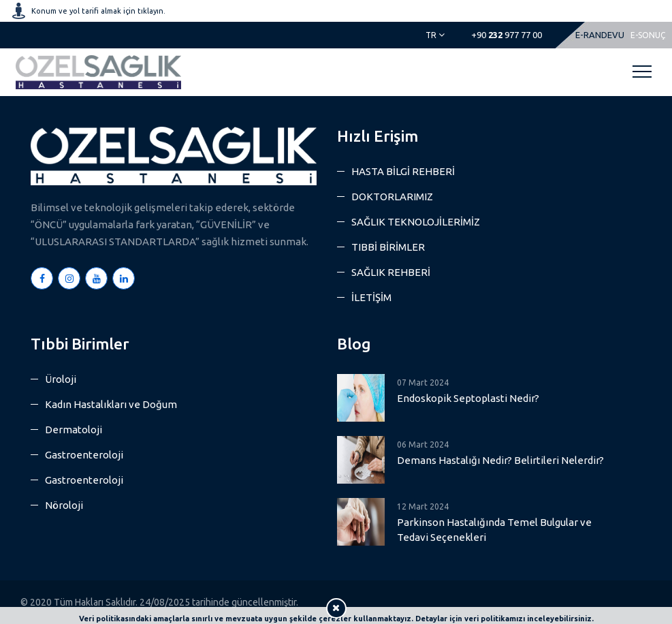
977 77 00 (507, 35)
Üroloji (61, 379)
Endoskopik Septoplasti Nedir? (468, 398)
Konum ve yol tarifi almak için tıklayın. (98, 11)
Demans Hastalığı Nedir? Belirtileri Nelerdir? (500, 460)
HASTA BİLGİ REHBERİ (403, 171)
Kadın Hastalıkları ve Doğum (111, 404)
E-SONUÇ (648, 35)
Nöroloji (64, 505)
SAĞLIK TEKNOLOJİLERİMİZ (416, 222)
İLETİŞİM (371, 297)
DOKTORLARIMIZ (392, 197)
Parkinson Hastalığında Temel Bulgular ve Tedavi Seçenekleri (494, 530)
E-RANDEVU (600, 35)
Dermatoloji (74, 430)
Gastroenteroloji (84, 455)
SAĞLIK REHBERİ (391, 272)
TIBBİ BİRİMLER (388, 247)
